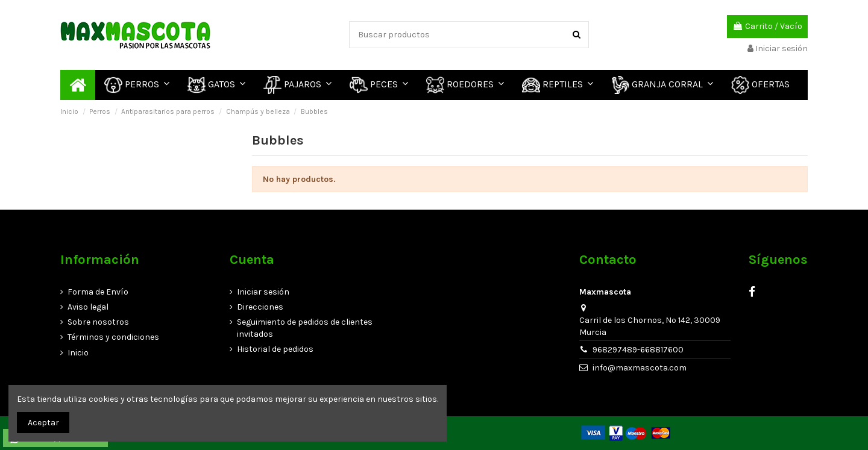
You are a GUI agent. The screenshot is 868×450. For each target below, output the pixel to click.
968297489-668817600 (638, 350)
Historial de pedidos (275, 349)
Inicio (78, 353)
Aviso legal (88, 307)
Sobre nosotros (98, 322)
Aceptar (43, 423)
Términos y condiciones (113, 337)
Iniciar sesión (263, 292)
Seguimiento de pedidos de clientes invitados (305, 328)
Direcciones (260, 307)
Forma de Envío (98, 292)
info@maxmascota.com (640, 368)
